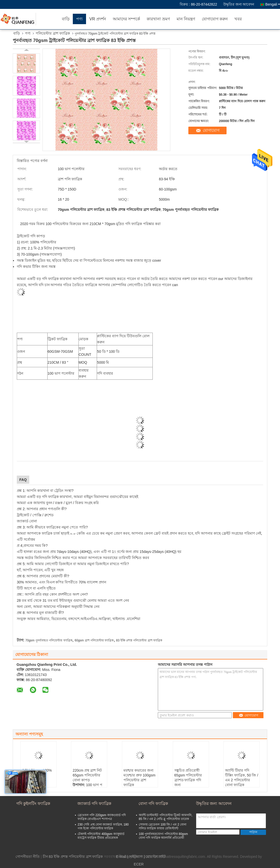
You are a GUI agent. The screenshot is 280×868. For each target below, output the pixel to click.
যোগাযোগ (211, 130)
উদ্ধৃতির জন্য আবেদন (239, 4)
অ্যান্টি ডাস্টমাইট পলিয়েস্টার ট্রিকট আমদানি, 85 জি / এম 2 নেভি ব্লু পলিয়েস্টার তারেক (166, 817)
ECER (139, 864)
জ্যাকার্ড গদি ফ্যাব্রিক (94, 804)
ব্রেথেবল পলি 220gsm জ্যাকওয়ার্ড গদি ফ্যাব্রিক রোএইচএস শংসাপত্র (102, 817)
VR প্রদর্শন (98, 19)
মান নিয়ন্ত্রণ (186, 19)
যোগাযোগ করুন (215, 19)
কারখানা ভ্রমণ (158, 19)
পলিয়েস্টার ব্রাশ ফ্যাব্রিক (53, 33)
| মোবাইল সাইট (155, 857)
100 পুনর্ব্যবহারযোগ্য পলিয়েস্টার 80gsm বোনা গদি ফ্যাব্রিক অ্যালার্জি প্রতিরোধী (163, 836)
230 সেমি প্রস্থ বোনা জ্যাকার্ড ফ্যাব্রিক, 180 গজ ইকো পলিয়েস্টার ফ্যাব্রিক (103, 826)
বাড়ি (66, 19)
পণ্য (79, 19)
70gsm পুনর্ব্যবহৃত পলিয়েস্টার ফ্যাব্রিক (49, 640)
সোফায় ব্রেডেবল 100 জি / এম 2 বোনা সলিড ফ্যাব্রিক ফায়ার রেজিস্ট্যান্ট (163, 826)
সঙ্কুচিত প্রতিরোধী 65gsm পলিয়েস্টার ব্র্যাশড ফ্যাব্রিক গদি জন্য (188, 778)
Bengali (273, 4)
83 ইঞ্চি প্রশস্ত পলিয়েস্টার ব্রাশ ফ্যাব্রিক (139, 640)
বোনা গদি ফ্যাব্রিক (153, 804)
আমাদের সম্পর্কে (126, 19)
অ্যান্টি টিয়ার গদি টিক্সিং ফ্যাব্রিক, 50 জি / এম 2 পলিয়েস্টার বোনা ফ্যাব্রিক (242, 778)
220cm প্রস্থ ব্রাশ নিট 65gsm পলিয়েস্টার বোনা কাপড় (87, 775)
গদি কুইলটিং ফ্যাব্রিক (33, 804)
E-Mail (121, 857)
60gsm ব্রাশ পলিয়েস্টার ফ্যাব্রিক (94, 640)
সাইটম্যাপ (136, 857)
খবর (238, 19)
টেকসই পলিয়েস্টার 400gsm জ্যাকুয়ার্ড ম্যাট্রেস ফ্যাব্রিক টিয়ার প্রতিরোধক (101, 836)
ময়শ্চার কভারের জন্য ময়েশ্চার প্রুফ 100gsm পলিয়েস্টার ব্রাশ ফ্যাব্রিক (139, 778)
